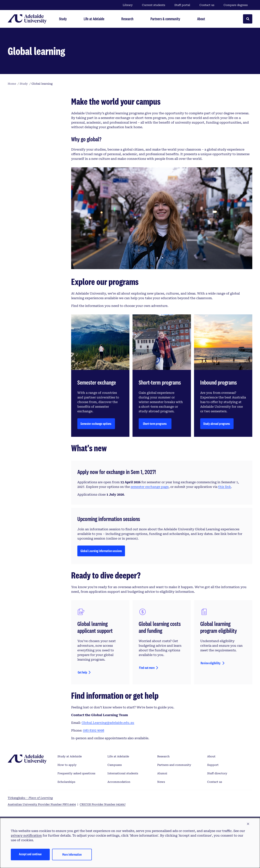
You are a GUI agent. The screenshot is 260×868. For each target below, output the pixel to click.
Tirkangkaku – (30, 798)
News (161, 782)
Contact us (207, 5)
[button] (248, 824)
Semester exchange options (96, 424)
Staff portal (182, 5)
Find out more (147, 668)
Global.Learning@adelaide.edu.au (108, 723)
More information (72, 854)
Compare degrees (238, 5)
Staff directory (217, 773)
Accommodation (119, 782)
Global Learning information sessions (101, 552)
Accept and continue (30, 854)
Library (128, 5)
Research (163, 756)
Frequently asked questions (76, 773)
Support (213, 765)
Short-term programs (155, 424)
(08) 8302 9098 (94, 730)
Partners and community (174, 765)
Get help (82, 672)
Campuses (115, 765)
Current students (154, 5)
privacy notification (26, 836)
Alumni (162, 773)
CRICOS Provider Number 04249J (103, 804)
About (211, 756)
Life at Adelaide (118, 756)
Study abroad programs (217, 424)
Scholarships (66, 782)
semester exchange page (150, 487)
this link (225, 487)
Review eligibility (211, 663)
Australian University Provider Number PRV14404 (42, 804)
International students (123, 773)
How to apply (67, 765)
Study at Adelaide (70, 756)
